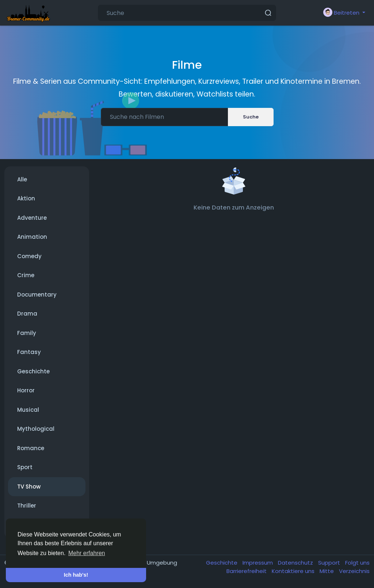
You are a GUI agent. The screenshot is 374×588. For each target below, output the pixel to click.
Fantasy (29, 352)
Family (27, 333)
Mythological (36, 429)
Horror (26, 390)
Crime (26, 275)
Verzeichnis (354, 571)
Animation (32, 237)
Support (330, 563)
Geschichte (33, 371)
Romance (31, 448)
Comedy (29, 256)
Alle (22, 179)
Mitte (327, 571)
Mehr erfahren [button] (87, 553)
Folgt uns (357, 563)
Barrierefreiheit (247, 571)
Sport (25, 467)
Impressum (258, 563)
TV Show (29, 487)
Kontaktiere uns (294, 571)
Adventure (32, 218)
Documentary (37, 295)
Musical (28, 410)
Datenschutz (296, 563)
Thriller (27, 506)
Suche (251, 117)
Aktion (26, 198)
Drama (27, 314)
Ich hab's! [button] (76, 575)
